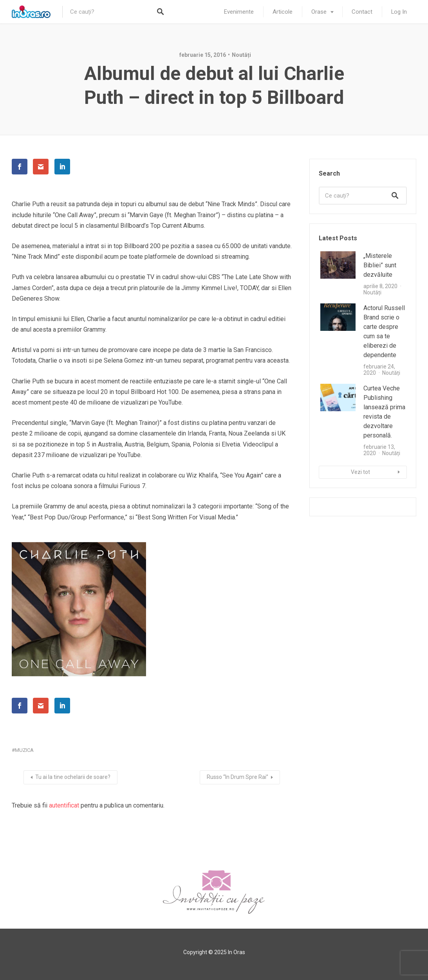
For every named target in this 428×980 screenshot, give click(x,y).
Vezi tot (360, 472)
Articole (283, 12)
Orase (319, 12)
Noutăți (241, 55)
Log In (399, 12)
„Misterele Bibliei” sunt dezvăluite (380, 265)
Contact (362, 12)
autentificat (64, 805)
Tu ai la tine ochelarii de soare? (73, 777)
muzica (24, 750)
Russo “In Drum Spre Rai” (237, 777)
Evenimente (239, 12)
